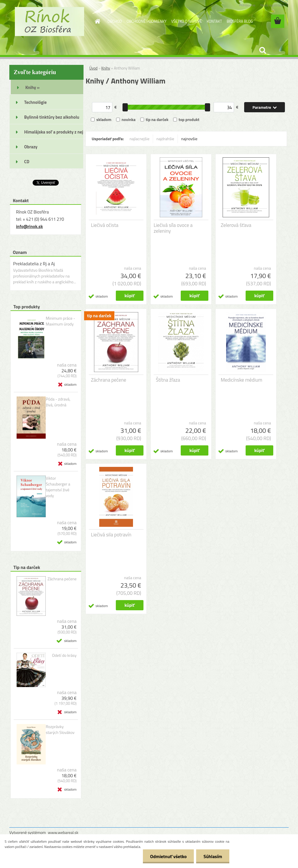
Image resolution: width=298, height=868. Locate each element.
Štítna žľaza (168, 380)
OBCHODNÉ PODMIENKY (147, 21)
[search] (262, 50)
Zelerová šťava (236, 225)
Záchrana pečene (62, 579)
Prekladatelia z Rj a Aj (34, 264)
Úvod (93, 68)
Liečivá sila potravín (111, 535)
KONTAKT (214, 21)
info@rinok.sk (29, 226)
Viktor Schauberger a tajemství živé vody (58, 487)
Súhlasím (213, 856)
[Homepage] (97, 21)
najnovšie (189, 139)
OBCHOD (115, 21)
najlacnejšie (139, 139)
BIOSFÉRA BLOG (240, 21)
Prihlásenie (247, 5)
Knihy (106, 68)
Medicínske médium (242, 380)
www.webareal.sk (63, 832)
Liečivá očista (105, 225)
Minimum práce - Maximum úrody (60, 321)
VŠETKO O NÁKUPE (187, 21)
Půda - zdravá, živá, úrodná (58, 402)
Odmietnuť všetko (168, 856)
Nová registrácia (272, 5)
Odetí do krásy (64, 655)
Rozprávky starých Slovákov (60, 730)
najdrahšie (165, 139)
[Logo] (49, 22)
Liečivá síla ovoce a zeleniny (173, 228)
